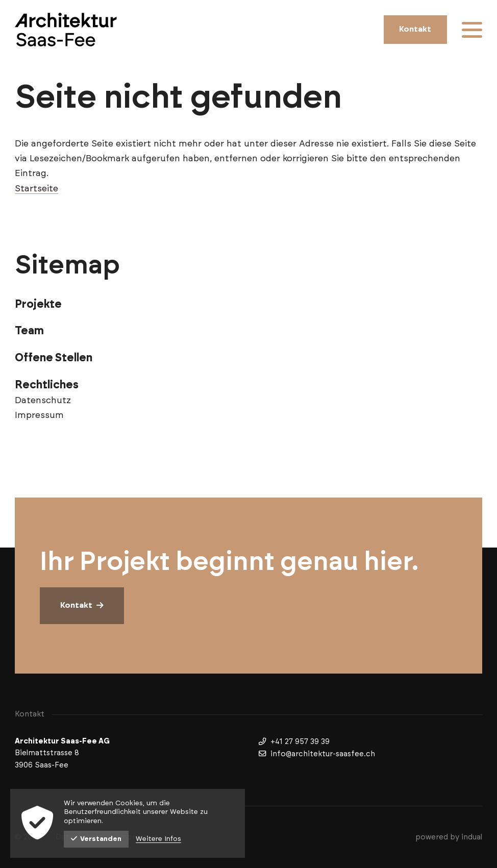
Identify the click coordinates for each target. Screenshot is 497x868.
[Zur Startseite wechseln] (66, 30)
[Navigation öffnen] (472, 30)
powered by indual (449, 837)
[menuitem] (248, 304)
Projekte (38, 304)
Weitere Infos (158, 839)
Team (29, 331)
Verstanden (96, 839)
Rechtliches (47, 385)
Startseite (36, 189)
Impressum (39, 415)
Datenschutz (43, 401)
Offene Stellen (54, 358)
